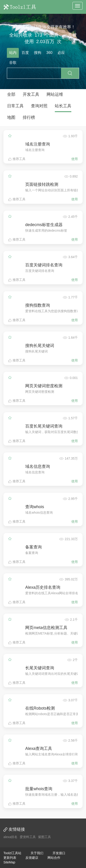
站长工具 (63, 106)
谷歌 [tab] (13, 63)
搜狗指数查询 (38, 305)
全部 (11, 94)
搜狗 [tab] (38, 53)
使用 (75, 159)
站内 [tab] (13, 53)
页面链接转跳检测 (42, 184)
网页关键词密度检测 (44, 386)
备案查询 (33, 547)
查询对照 (39, 106)
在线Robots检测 (40, 708)
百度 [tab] (25, 53)
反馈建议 (32, 858)
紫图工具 (44, 837)
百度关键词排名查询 (44, 265)
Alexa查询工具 (39, 749)
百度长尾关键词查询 (44, 426)
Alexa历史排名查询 (43, 587)
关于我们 (37, 853)
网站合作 (54, 858)
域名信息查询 (38, 466)
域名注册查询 (38, 144)
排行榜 (29, 117)
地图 (11, 117)
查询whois (35, 507)
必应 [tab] (61, 53)
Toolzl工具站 (12, 853)
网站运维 (55, 94)
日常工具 (15, 106)
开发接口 (59, 853)
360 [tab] (49, 53)
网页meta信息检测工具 (46, 628)
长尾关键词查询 (40, 668)
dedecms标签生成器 (44, 225)
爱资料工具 (28, 837)
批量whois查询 (39, 789)
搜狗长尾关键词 (40, 346)
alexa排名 (10, 837)
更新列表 (10, 858)
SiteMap (9, 862)
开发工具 (31, 94)
